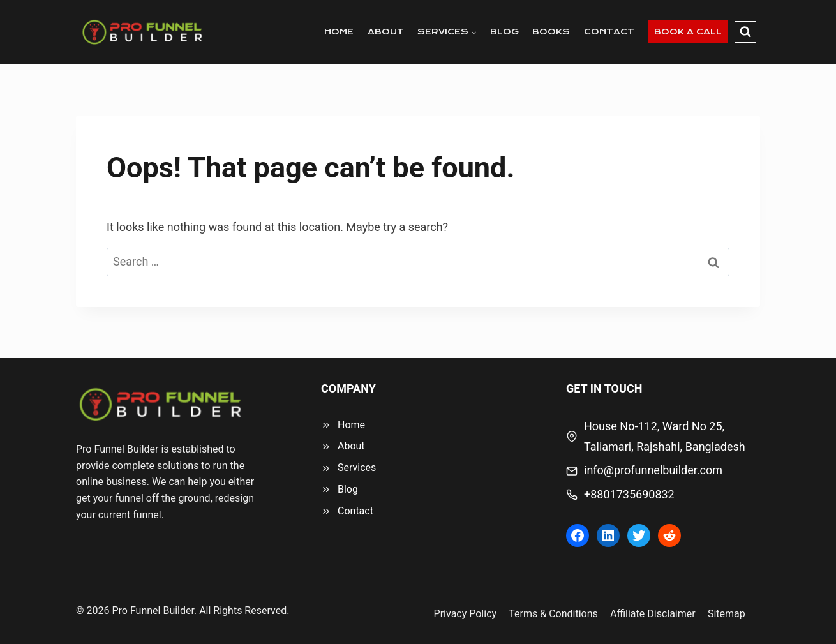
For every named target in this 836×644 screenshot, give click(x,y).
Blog (348, 489)
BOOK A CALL (688, 32)
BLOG (504, 32)
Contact (355, 511)
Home (351, 425)
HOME (339, 32)
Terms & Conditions (553, 614)
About (351, 446)
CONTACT (609, 32)
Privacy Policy (466, 614)
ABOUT (386, 32)
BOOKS (551, 32)
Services (357, 468)
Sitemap (727, 614)
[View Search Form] (745, 32)
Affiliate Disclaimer (653, 614)
